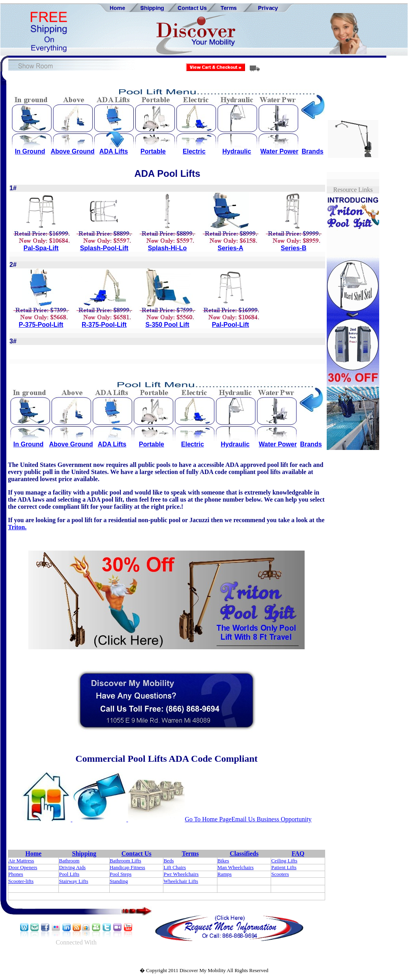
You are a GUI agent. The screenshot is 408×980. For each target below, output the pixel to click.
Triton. (17, 527)
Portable (153, 151)
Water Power (279, 151)
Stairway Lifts (73, 881)
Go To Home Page (208, 819)
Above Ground (72, 151)
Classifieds (244, 854)
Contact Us (137, 854)
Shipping (84, 854)
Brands (312, 151)
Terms (190, 854)
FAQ (298, 854)
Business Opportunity (284, 819)
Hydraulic (237, 151)
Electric (194, 151)
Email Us (243, 819)
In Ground (30, 151)
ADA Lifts (114, 151)
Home (33, 854)
